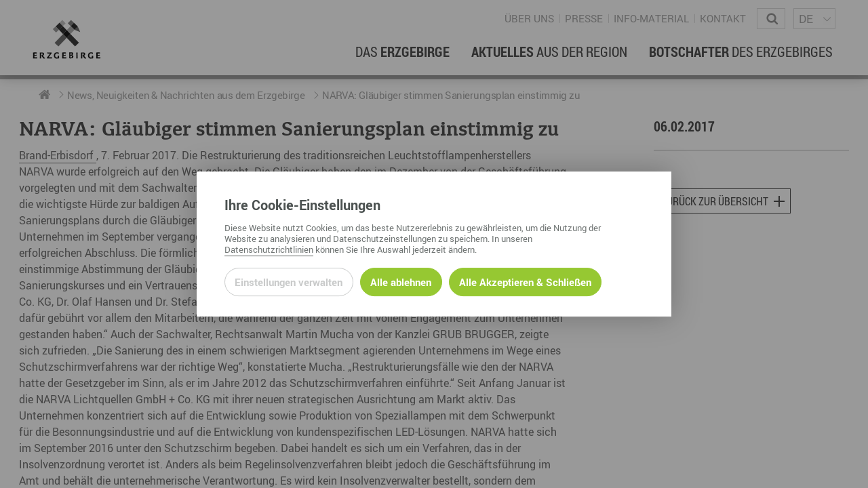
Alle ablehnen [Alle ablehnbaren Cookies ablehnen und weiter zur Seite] (401, 282)
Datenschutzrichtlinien (269, 249)
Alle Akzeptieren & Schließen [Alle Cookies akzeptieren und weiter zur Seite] (525, 282)
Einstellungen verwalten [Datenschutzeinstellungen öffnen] (289, 282)
